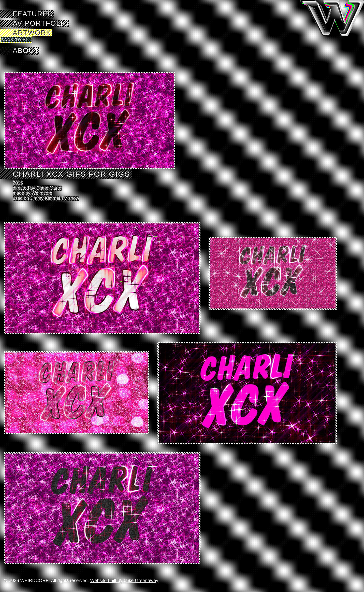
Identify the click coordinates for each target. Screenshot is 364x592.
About (26, 51)
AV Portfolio (41, 23)
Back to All (16, 40)
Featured (33, 14)
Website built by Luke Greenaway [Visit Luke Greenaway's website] (124, 581)
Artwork (32, 33)
